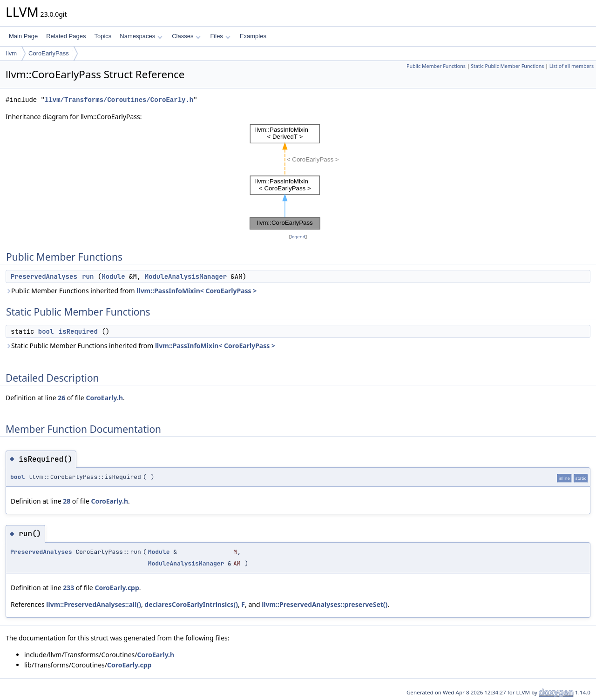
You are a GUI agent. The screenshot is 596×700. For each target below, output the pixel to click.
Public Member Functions (436, 66)
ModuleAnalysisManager (186, 276)
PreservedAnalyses (44, 276)
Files (220, 36)
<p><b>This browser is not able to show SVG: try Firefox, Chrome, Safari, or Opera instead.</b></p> (298, 177)
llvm (11, 53)
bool (46, 331)
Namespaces (141, 36)
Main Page (23, 36)
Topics (103, 36)
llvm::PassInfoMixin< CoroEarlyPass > (196, 291)
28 (67, 501)
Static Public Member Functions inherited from (140, 346)
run (88, 276)
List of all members (572, 66)
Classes (186, 36)
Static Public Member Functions (507, 66)
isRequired (78, 331)
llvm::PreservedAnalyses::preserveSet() (325, 604)
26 (61, 398)
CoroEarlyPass (49, 53)
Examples (253, 36)
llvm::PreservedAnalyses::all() (94, 604)
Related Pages (66, 36)
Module (113, 276)
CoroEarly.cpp (117, 588)
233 (68, 588)
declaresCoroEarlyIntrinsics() (191, 604)
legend (298, 237)
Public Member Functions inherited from (131, 291)
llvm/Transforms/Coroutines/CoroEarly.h (119, 100)
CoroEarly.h (104, 398)
